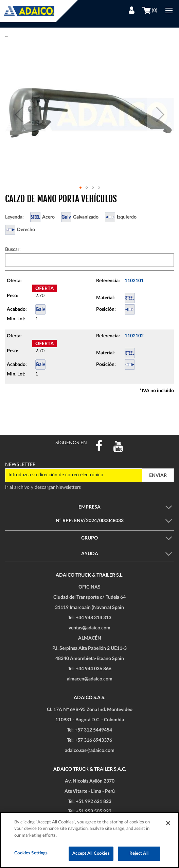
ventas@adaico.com (89, 628)
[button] (19, 114)
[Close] (168, 823)
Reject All (139, 854)
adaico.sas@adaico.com (90, 751)
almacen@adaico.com (90, 679)
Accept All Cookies (91, 854)
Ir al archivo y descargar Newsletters (43, 487)
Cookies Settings (31, 853)
